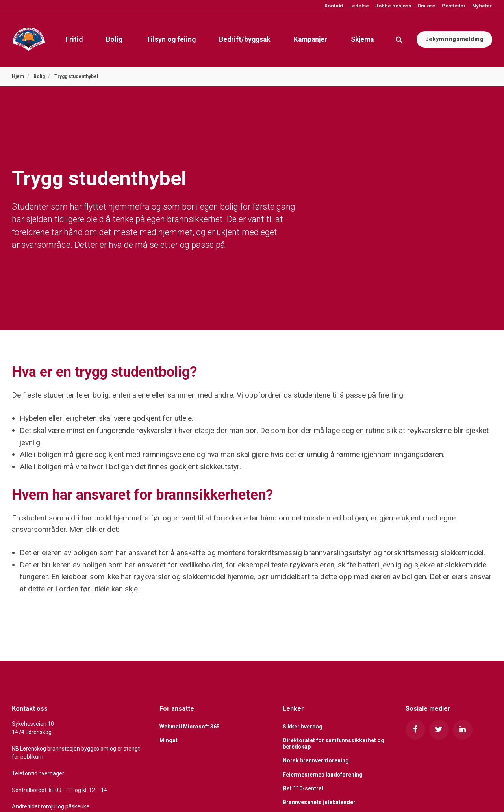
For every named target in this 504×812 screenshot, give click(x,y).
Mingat (169, 741)
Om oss (426, 6)
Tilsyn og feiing (170, 39)
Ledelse (359, 6)
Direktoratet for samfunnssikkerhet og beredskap (334, 744)
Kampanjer (310, 39)
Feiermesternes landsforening (323, 775)
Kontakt (333, 6)
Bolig (113, 39)
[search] (399, 39)
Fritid (73, 39)
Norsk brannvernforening (316, 760)
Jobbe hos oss (393, 6)
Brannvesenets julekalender (319, 802)
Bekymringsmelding (455, 39)
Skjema (362, 39)
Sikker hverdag (303, 727)
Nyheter (482, 6)
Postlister (453, 6)
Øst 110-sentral (303, 788)
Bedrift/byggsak (244, 39)
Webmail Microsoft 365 (190, 727)
